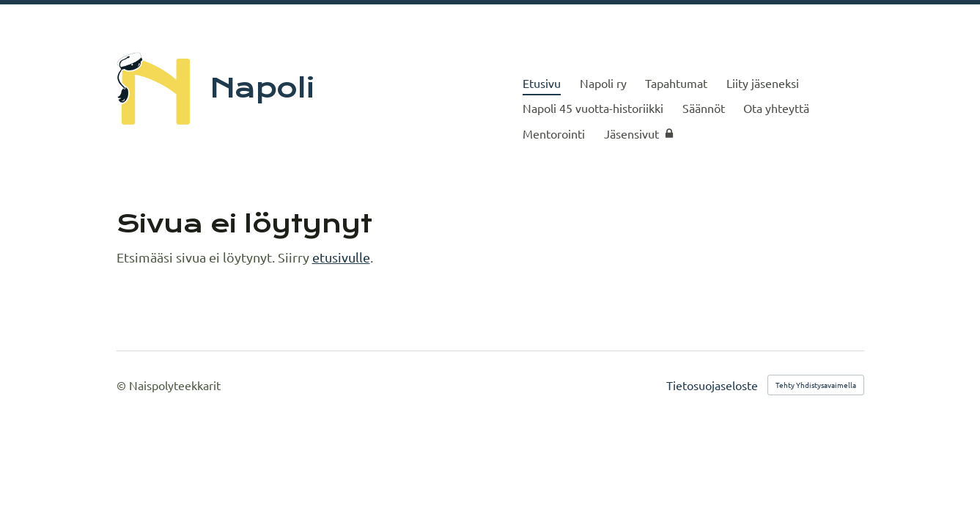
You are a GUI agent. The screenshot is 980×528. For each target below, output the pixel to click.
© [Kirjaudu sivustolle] (123, 385)
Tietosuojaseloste (712, 385)
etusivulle (341, 257)
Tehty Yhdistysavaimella (816, 385)
